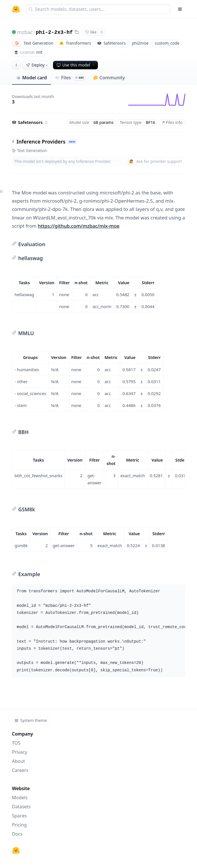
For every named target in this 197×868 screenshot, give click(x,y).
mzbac (25, 32)
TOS (16, 743)
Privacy (20, 752)
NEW (72, 142)
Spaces (19, 816)
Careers (20, 770)
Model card (31, 78)
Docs (17, 834)
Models (20, 798)
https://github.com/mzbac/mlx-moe (79, 226)
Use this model (76, 65)
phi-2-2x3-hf (54, 32)
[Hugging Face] (16, 850)
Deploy (37, 65)
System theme (31, 720)
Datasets (21, 807)
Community (109, 78)
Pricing (19, 825)
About (18, 761)
